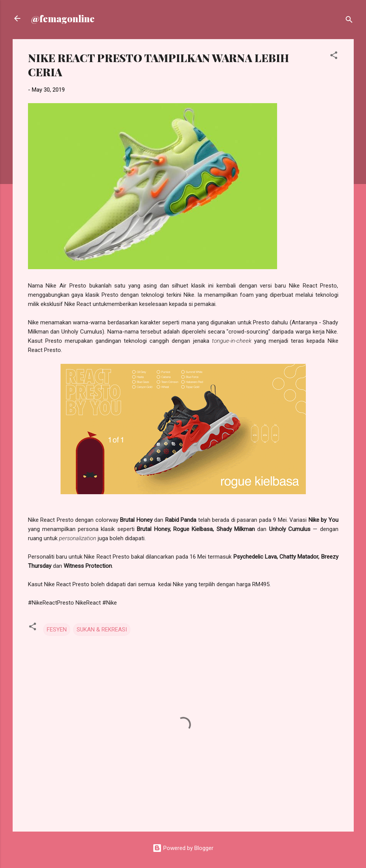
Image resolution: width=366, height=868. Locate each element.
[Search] (349, 21)
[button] (334, 57)
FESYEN (57, 630)
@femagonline (63, 18)
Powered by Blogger (183, 848)
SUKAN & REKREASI (102, 630)
